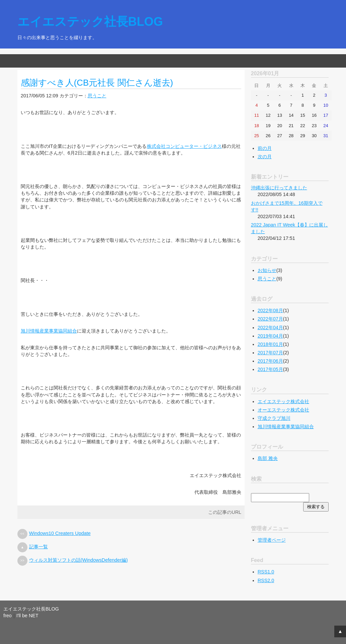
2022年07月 (270, 319)
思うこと (97, 96)
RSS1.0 (266, 572)
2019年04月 (270, 336)
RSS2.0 (266, 580)
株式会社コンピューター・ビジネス (184, 146)
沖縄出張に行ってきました (279, 188)
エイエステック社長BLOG (90, 22)
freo (8, 616)
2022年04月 (270, 328)
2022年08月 (270, 310)
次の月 (265, 157)
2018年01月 (270, 344)
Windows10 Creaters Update (60, 533)
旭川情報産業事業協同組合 (49, 331)
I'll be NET (27, 616)
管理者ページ (272, 540)
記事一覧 (38, 547)
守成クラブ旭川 (274, 418)
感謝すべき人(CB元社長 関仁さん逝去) (97, 83)
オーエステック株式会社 (283, 410)
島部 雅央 (268, 458)
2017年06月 (270, 361)
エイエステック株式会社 (283, 401)
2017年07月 (270, 353)
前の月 (265, 148)
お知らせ (267, 270)
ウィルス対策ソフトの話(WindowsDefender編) (78, 560)
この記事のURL (225, 512)
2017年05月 (270, 369)
